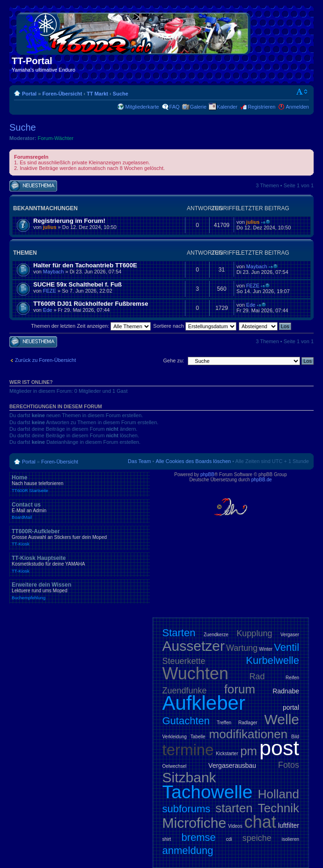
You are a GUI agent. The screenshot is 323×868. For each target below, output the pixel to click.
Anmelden (297, 107)
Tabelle (198, 737)
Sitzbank (189, 777)
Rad (257, 677)
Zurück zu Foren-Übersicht (45, 360)
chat (260, 822)
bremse (198, 837)
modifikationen (249, 734)
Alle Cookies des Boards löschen (193, 461)
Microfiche (195, 823)
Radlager (248, 723)
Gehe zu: (173, 360)
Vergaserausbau (232, 765)
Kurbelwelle (272, 660)
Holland (279, 794)
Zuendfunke (185, 691)
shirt (167, 839)
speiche (257, 838)
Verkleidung (175, 737)
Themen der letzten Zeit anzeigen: (91, 326)
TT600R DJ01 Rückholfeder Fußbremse (91, 304)
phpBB (207, 474)
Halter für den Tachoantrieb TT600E (85, 265)
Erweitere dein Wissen (80, 591)
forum (240, 689)
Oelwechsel (175, 766)
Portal (29, 94)
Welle (282, 719)
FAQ (175, 107)
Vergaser (290, 635)
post (279, 748)
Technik (279, 808)
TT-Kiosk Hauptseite (80, 564)
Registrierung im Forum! (69, 221)
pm (249, 751)
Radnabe (286, 691)
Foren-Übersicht (62, 94)
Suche (121, 94)
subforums (187, 809)
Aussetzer (194, 646)
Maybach (54, 272)
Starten (179, 633)
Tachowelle (208, 792)
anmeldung (188, 850)
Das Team (139, 461)
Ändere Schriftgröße (302, 92)
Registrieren (261, 107)
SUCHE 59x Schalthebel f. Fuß (77, 284)
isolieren (290, 839)
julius (50, 227)
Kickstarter (227, 754)
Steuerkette (184, 661)
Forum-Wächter (56, 138)
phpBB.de (262, 480)
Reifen (292, 678)
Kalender (227, 107)
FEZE (50, 291)
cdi (229, 839)
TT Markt (97, 94)
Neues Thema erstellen (33, 186)
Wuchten (195, 673)
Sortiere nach (195, 326)
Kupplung (254, 633)
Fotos (289, 765)
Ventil (286, 647)
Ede (48, 310)
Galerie (198, 107)
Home (80, 484)
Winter (266, 649)
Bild (295, 737)
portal (291, 707)
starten (234, 808)
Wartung (242, 648)
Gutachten (186, 721)
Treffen (224, 723)
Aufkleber (204, 703)
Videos (235, 826)
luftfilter (289, 825)
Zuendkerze (216, 635)
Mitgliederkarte (142, 107)
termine (188, 750)
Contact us (80, 511)
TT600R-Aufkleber (80, 537)
